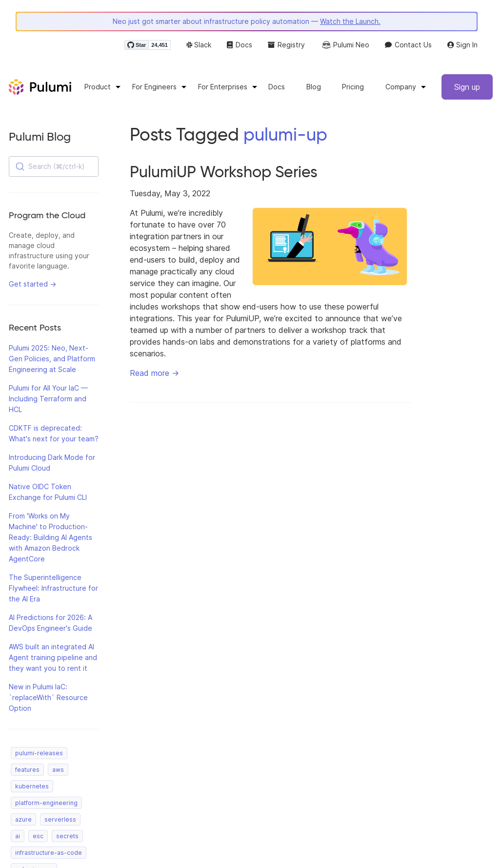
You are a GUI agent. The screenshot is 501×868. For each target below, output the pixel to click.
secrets (67, 836)
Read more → (154, 373)
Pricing (353, 87)
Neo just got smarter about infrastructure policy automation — (247, 21)
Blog (314, 87)
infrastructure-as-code (49, 853)
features (27, 770)
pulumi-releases (39, 753)
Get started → (32, 284)
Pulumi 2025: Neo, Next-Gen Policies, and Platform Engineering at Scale (52, 359)
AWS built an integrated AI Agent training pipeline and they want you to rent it (53, 657)
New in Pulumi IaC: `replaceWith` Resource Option (48, 697)
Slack (199, 45)
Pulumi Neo (345, 45)
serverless (60, 819)
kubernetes (32, 786)
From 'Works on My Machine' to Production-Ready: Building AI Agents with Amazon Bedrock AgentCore (50, 537)
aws (58, 770)
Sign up (467, 87)
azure (23, 819)
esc (38, 836)
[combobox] (54, 166)
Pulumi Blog (40, 136)
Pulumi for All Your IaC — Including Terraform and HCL (48, 399)
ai (18, 836)
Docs (240, 45)
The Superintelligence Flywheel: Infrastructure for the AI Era (53, 588)
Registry (286, 45)
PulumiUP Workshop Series (224, 172)
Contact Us (408, 45)
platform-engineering (46, 803)
